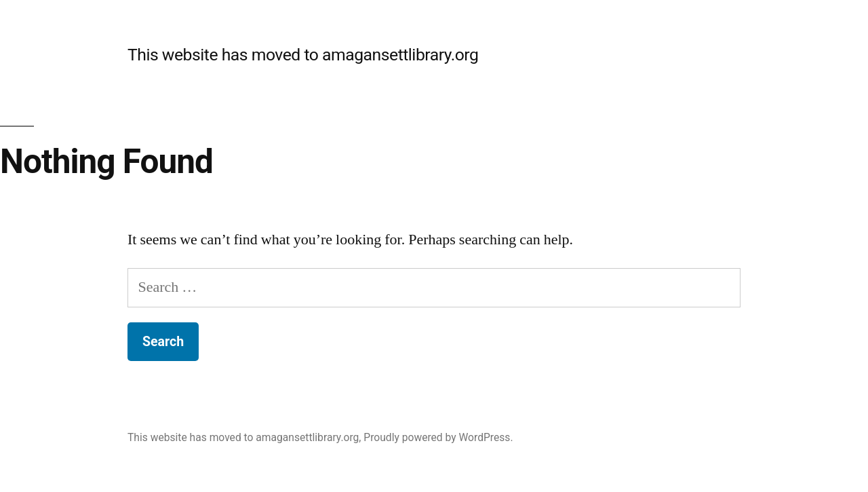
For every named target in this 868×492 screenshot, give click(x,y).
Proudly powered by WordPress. (438, 437)
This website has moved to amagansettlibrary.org (303, 55)
